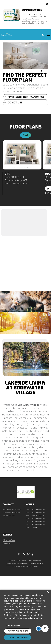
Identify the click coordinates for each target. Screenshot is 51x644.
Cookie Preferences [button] (34, 560)
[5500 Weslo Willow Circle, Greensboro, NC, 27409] (12, 511)
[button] (47, 71)
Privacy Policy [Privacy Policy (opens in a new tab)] (35, 618)
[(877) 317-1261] (42, 35)
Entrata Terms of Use (37, 564)
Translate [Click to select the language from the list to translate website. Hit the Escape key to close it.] (11, 560)
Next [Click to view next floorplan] (26, 135)
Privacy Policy (21, 560)
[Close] (48, 592)
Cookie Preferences (13, 625)
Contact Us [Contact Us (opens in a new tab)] (7, 543)
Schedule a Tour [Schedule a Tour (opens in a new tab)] (9, 540)
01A (7, 174)
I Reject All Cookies (18, 631)
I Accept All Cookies (18, 637)
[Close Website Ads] (47, 4)
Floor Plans (26, 127)
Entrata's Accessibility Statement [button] (17, 564)
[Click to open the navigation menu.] (48, 35)
